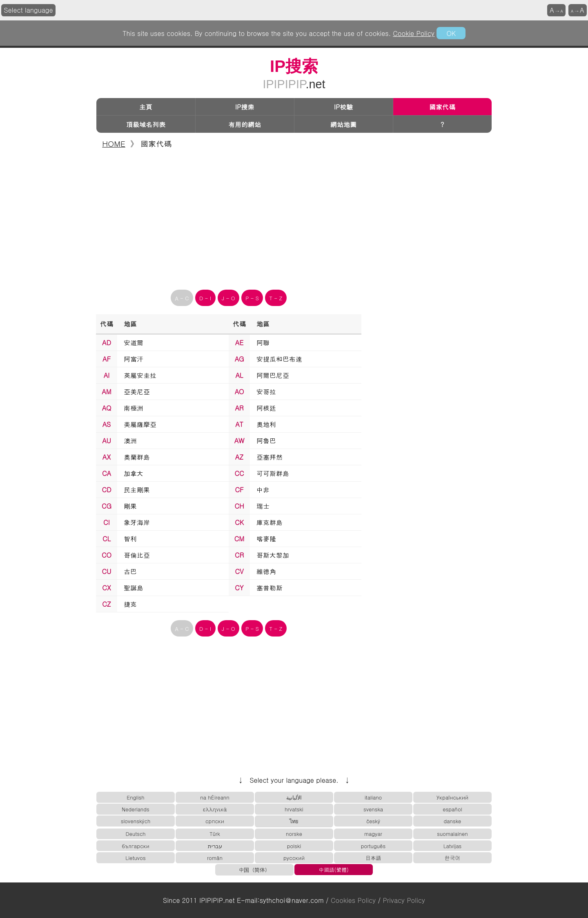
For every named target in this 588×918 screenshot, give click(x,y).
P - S (252, 298)
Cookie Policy (414, 33)
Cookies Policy (353, 900)
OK (451, 33)
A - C (182, 298)
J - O (228, 298)
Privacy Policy (404, 900)
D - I (205, 298)
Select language (29, 10)
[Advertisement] (294, 217)
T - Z (276, 298)
